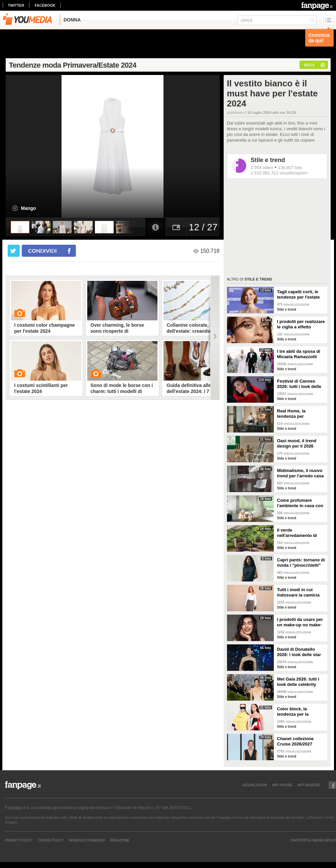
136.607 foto (290, 168)
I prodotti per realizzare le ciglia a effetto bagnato (301, 324)
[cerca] (277, 20)
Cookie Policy (50, 840)
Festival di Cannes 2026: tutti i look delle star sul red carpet (299, 384)
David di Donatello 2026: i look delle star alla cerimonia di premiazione (299, 652)
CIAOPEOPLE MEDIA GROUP (313, 840)
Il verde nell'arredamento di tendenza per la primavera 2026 (297, 533)
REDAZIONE (120, 840)
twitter (16, 5)
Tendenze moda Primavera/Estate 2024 (73, 65)
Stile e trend (268, 160)
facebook (45, 5)
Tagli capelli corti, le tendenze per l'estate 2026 (299, 295)
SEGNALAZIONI (255, 785)
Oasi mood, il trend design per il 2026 (297, 443)
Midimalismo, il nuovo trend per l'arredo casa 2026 (301, 473)
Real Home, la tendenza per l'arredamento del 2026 (301, 414)
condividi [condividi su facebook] (42, 251)
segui (309, 65)
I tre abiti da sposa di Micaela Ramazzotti (299, 354)
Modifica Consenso (87, 840)
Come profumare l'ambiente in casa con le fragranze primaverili (301, 503)
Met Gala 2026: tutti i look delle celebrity (298, 682)
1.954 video (262, 168)
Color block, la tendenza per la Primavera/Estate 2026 (300, 712)
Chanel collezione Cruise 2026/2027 (296, 741)
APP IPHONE (282, 785)
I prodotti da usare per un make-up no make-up (300, 622)
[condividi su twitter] (14, 251)
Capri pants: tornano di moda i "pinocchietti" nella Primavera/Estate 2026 (301, 563)
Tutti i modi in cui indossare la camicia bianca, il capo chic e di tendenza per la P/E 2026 (300, 593)
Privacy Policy (19, 840)
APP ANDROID (309, 785)
